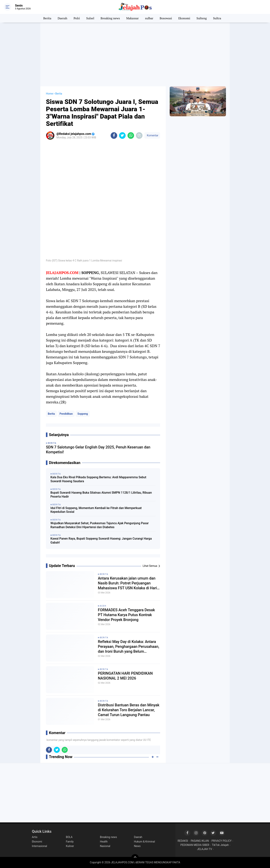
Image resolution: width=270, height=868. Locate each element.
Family (70, 842)
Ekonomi (184, 18)
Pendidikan (66, 414)
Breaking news (110, 18)
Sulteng (202, 18)
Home (49, 94)
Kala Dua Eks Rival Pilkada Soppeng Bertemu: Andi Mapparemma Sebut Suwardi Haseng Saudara (98, 479)
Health (104, 842)
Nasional (105, 846)
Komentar (152, 135)
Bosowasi (166, 18)
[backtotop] (135, 858)
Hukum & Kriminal (145, 842)
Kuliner (70, 846)
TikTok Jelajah (220, 845)
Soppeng (83, 414)
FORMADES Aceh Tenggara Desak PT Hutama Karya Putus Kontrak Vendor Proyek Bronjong (126, 615)
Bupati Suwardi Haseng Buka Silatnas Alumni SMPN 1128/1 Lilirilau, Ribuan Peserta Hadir (101, 495)
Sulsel (90, 18)
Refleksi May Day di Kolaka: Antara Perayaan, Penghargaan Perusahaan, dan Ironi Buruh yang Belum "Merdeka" (129, 647)
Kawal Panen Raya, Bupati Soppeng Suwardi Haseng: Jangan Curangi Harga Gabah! (101, 541)
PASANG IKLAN (200, 841)
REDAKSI (183, 841)
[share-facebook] (114, 136)
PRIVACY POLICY (222, 841)
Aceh (103, 606)
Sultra (217, 18)
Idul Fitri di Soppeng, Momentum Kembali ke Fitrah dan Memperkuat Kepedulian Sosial (96, 510)
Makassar (132, 18)
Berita (47, 18)
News (137, 846)
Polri (77, 18)
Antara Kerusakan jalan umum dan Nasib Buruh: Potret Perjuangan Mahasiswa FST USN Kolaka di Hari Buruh (127, 583)
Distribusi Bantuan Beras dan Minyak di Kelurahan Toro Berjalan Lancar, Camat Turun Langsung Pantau (129, 710)
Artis (35, 837)
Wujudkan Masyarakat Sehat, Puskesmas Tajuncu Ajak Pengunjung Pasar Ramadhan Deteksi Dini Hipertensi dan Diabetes (100, 525)
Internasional (39, 846)
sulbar (149, 18)
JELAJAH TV (205, 849)
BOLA (69, 837)
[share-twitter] (122, 136)
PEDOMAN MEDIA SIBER (195, 845)
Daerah (63, 18)
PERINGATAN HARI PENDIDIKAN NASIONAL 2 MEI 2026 (125, 676)
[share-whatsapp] (131, 136)
